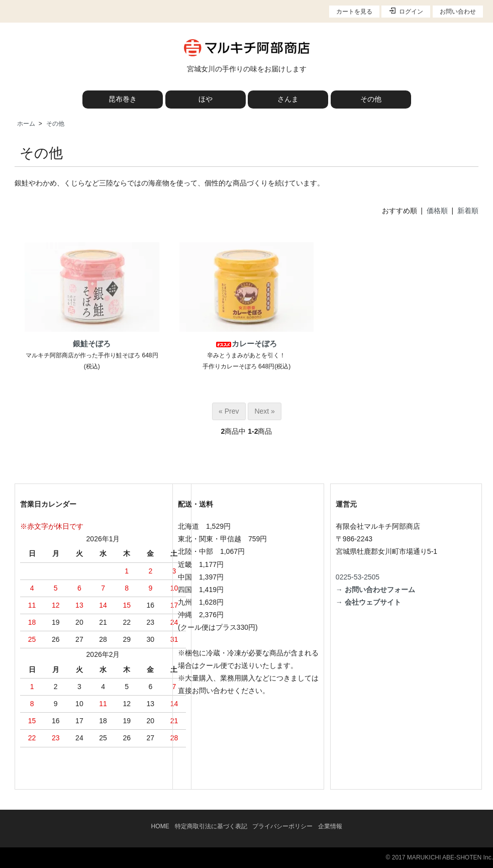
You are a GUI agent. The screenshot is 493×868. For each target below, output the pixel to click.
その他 (371, 99)
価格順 (437, 211)
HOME (160, 826)
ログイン (406, 11)
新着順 (468, 211)
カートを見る (354, 12)
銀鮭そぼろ (92, 344)
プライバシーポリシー (282, 826)
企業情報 (330, 826)
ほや (206, 99)
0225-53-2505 (358, 577)
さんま (288, 99)
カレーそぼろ (246, 344)
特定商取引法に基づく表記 (211, 826)
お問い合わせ (458, 12)
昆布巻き (123, 99)
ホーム (26, 124)
